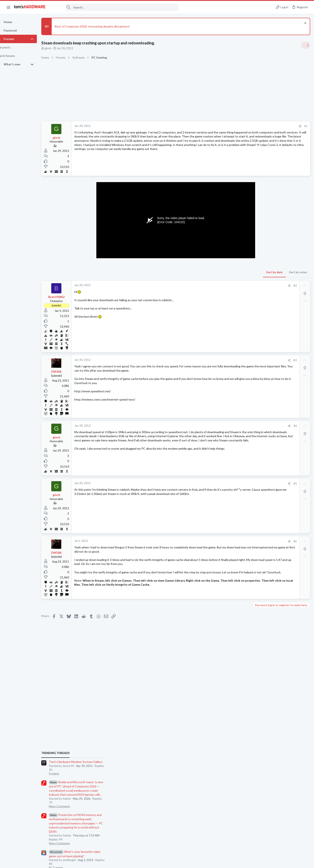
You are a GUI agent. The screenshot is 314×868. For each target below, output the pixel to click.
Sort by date (206, 272)
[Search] (115, 7)
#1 (238, 126)
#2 (227, 286)
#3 (227, 360)
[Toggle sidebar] (305, 45)
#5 (227, 483)
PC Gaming (261, 365)
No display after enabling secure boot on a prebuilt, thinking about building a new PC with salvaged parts (282, 406)
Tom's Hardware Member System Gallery (281, 259)
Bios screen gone (272, 475)
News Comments (264, 304)
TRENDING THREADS (260, 250)
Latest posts (256, 466)
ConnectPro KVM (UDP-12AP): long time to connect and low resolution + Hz (281, 591)
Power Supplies (263, 394)
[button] (8, 7)
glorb (55, 48)
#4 (227, 426)
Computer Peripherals (268, 607)
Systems (259, 271)
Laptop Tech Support (267, 557)
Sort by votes (230, 272)
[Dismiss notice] (304, 24)
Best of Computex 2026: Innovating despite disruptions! (100, 26)
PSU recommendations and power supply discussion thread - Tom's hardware (280, 378)
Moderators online (262, 638)
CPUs (257, 483)
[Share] (232, 126)
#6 (227, 541)
